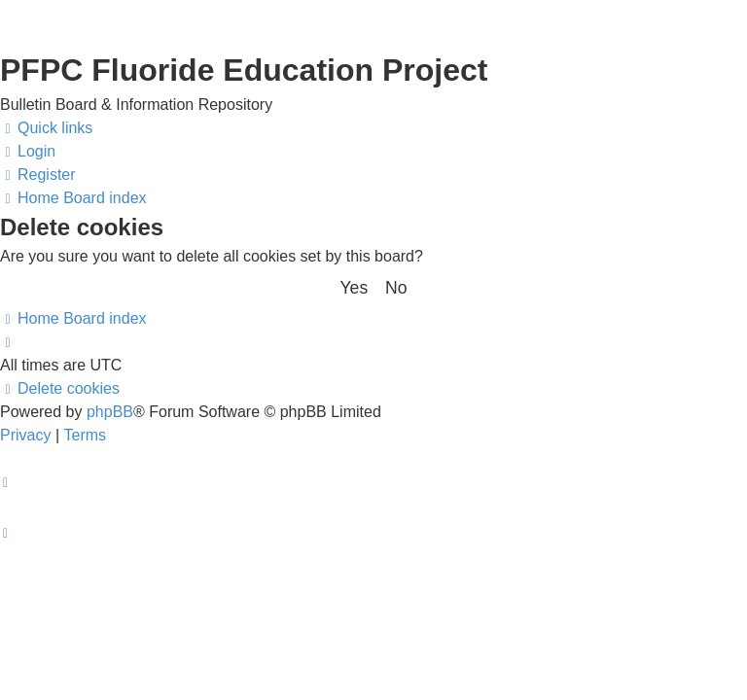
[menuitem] (28, 152)
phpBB (110, 412)
